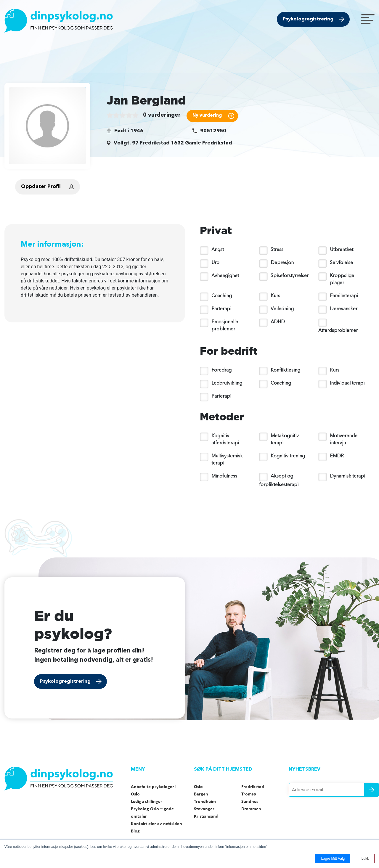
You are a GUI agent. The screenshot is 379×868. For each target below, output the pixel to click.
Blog (135, 831)
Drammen (251, 809)
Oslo (198, 787)
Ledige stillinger (147, 802)
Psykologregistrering (308, 19)
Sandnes (250, 802)
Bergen (201, 794)
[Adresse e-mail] (332, 790)
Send (372, 790)
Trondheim (205, 802)
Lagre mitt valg (333, 859)
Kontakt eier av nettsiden (156, 824)
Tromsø (249, 794)
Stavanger (204, 809)
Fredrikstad (253, 787)
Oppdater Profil (41, 187)
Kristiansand (206, 816)
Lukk (365, 859)
